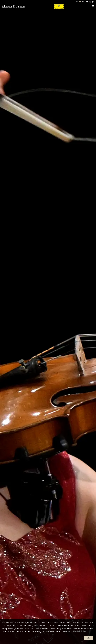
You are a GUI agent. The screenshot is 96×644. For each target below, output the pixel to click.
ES (83, 2)
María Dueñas (14, 6)
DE (80, 2)
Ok (89, 638)
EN (77, 2)
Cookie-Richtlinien (78, 631)
